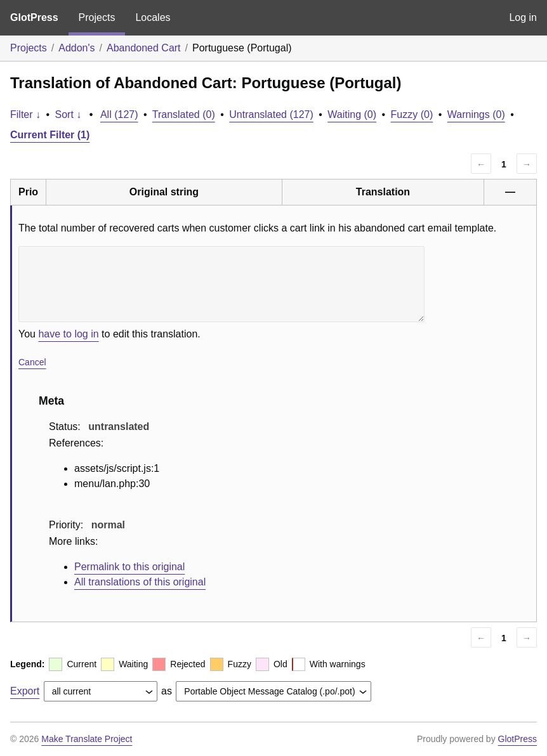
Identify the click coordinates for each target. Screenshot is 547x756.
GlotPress (34, 17)
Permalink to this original (129, 567)
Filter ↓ (25, 114)
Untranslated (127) (271, 114)
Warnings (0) (476, 114)
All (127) (119, 114)
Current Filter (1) (50, 135)
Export (25, 691)
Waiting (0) (352, 114)
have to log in (68, 334)
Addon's (76, 48)
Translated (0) (184, 114)
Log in (523, 17)
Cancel (32, 362)
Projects (97, 17)
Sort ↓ (69, 114)
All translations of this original (140, 582)
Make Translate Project (87, 739)
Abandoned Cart (144, 48)
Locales (153, 17)
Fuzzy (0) (412, 114)
